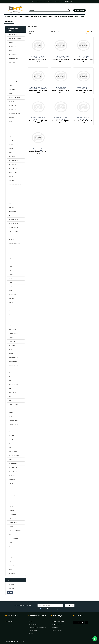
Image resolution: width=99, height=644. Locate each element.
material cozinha (13, 357)
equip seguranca (13, 220)
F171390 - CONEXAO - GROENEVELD (61, 88)
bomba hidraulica (13, 82)
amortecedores (13, 54)
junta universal (13, 322)
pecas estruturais (13, 424)
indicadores (12, 306)
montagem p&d (13, 385)
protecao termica (13, 471)
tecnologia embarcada (15, 530)
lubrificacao (12, 338)
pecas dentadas (13, 420)
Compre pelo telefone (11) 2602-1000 (63, 2)
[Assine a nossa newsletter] (50, 605)
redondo (11, 483)
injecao (11, 310)
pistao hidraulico (13, 440)
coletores (11, 153)
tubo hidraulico (13, 550)
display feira (12, 196)
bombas (82, 17)
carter (10, 137)
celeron (11, 149)
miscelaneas (12, 373)
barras (10, 78)
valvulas (11, 558)
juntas (10, 326)
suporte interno (13, 522)
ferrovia (11, 255)
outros (10, 408)
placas (10, 444)
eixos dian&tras (13, 208)
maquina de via (13, 353)
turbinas (11, 554)
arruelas (11, 70)
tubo (10, 546)
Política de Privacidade (57, 621)
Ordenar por (31, 32)
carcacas (11, 129)
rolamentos (12, 503)
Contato (31, 634)
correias (27, 17)
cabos (10, 121)
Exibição (53, 32)
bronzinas (11, 101)
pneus (10, 448)
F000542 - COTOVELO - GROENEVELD (38, 119)
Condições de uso (56, 624)
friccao (11, 286)
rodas (10, 499)
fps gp (10, 279)
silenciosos (12, 511)
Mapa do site (32, 624)
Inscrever (44, 609)
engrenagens (12, 212)
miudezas (11, 377)
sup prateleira (12, 519)
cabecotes (11, 117)
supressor (11, 526)
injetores (11, 314)
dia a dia (11, 188)
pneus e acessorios (14, 456)
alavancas (11, 50)
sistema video (12, 515)
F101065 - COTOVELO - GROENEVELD (38, 57)
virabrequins (12, 574)
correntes (11, 180)
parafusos (11, 412)
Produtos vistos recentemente (37, 628)
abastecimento (13, 35)
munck (10, 401)
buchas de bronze (14, 109)
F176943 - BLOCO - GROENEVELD (38, 149)
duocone (11, 200)
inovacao (11, 318)
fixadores (11, 275)
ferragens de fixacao (14, 243)
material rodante (54, 17)
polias (10, 460)
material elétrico (73, 17)
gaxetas (11, 290)
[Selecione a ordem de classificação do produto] (42, 32)
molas (10, 381)
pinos (10, 432)
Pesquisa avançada (56, 631)
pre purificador (13, 463)
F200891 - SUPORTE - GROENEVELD (83, 88)
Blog (30, 621)
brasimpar (11, 588)
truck (10, 542)
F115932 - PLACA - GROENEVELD (83, 57)
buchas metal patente (15, 113)
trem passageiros (13, 538)
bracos (10, 94)
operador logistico (14, 404)
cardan (10, 133)
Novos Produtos (33, 631)
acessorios (11, 42)
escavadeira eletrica (14, 227)
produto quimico (13, 467)
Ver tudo (10, 592)
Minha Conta (9, 621)
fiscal (10, 271)
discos (10, 192)
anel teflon (12, 62)
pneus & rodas (13, 452)
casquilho (11, 141)
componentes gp (13, 160)
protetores (12, 475)
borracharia (12, 90)
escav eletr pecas (13, 223)
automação (44, 17)
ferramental (12, 247)
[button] (11, 17)
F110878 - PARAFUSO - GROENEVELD (61, 119)
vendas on (12, 566)
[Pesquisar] (50, 10)
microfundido (12, 369)
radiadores (12, 479)
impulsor (11, 302)
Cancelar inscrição (54, 609)
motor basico (12, 393)
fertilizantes (12, 259)
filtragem (11, 263)
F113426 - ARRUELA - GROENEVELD (83, 119)
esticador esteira (13, 231)
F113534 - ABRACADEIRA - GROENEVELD (61, 57)
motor (10, 389)
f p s (10, 235)
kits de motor (35, 17)
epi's (10, 216)
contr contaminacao (14, 168)
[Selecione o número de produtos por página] (60, 32)
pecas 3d (11, 416)
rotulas (11, 507)
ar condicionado (13, 66)
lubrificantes (12, 341)
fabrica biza (12, 239)
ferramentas (12, 251)
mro (10, 397)
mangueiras (12, 345)
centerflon (11, 584)
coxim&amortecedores (15, 184)
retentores (12, 487)
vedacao (11, 562)
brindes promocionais (15, 98)
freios (10, 282)
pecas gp (11, 428)
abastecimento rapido (15, 38)
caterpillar (11, 145)
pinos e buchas (13, 436)
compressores (12, 164)
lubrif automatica (13, 334)
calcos (10, 125)
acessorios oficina (13, 46)
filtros (21, 17)
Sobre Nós (54, 628)
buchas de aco (13, 105)
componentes (12, 157)
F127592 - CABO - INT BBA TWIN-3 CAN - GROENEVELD (38, 88)
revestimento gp (13, 491)
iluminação (64, 17)
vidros (10, 570)
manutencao (12, 349)
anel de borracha (13, 58)
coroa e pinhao (13, 172)
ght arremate (9, 21)
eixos (10, 204)
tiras (10, 534)
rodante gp (12, 495)
